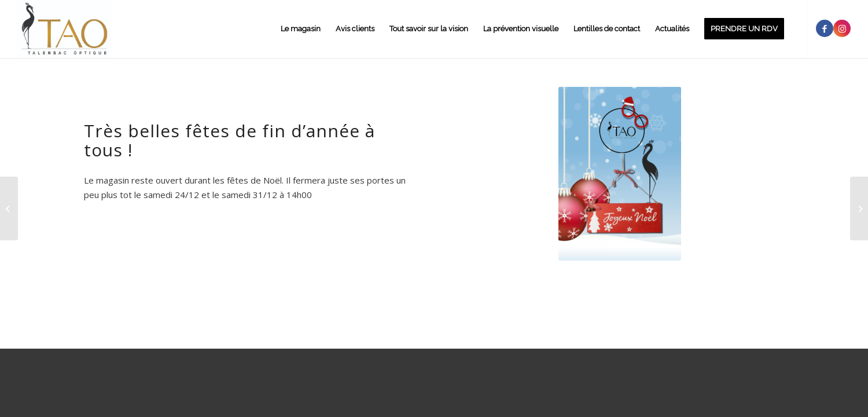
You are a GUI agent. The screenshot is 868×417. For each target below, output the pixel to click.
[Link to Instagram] (842, 28)
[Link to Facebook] (825, 28)
